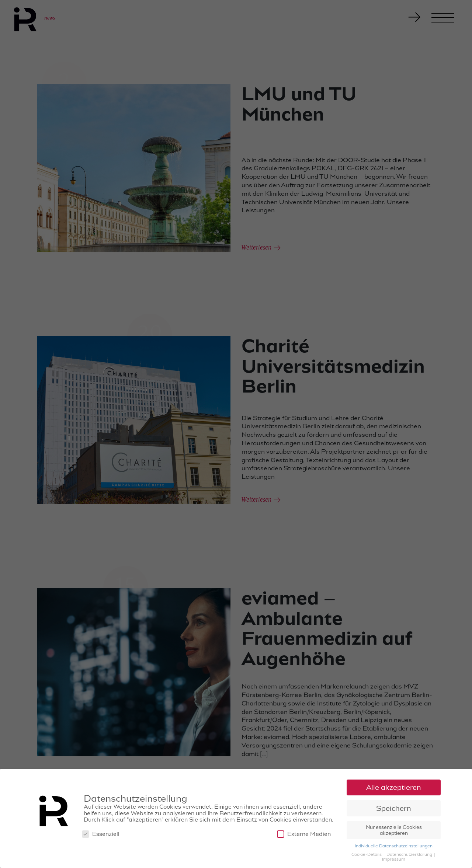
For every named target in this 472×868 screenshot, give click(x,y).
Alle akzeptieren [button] (394, 788)
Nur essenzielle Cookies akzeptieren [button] (394, 831)
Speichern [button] (394, 809)
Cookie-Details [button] (367, 855)
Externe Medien (304, 835)
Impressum (394, 860)
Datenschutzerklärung (410, 855)
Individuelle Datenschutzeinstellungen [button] (394, 846)
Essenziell (101, 835)
